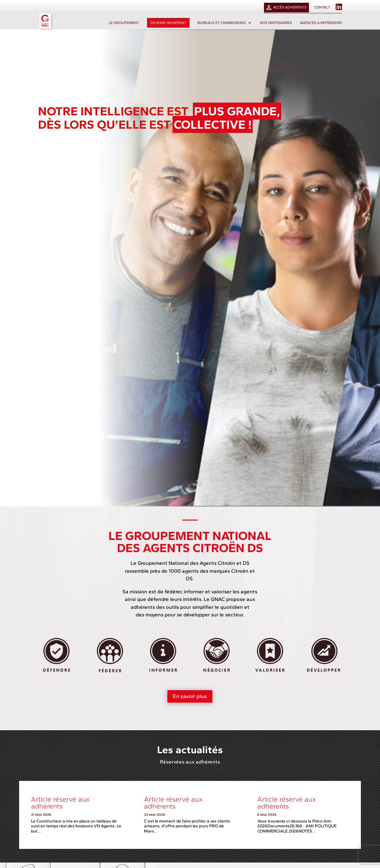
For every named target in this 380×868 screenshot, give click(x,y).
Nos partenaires (276, 23)
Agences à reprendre (321, 23)
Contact (322, 7)
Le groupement (124, 23)
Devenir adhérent (168, 23)
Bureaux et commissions (222, 23)
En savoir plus (190, 696)
